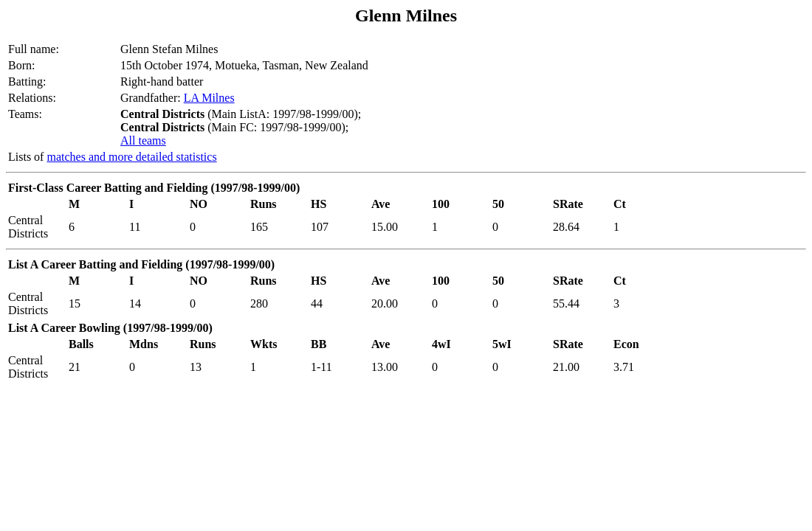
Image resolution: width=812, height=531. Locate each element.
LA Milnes (209, 98)
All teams (143, 140)
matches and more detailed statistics (131, 157)
